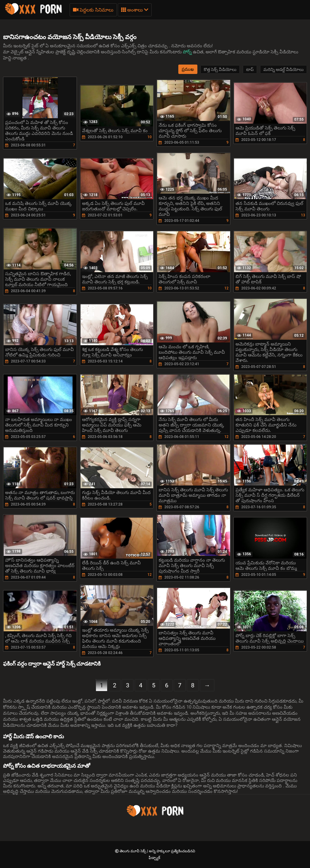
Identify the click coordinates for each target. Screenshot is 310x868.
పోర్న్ (188, 52)
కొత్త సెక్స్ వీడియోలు (220, 69)
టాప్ (250, 69)
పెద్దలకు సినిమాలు (93, 10)
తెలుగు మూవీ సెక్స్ (133, 851)
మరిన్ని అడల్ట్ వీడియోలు (284, 69)
